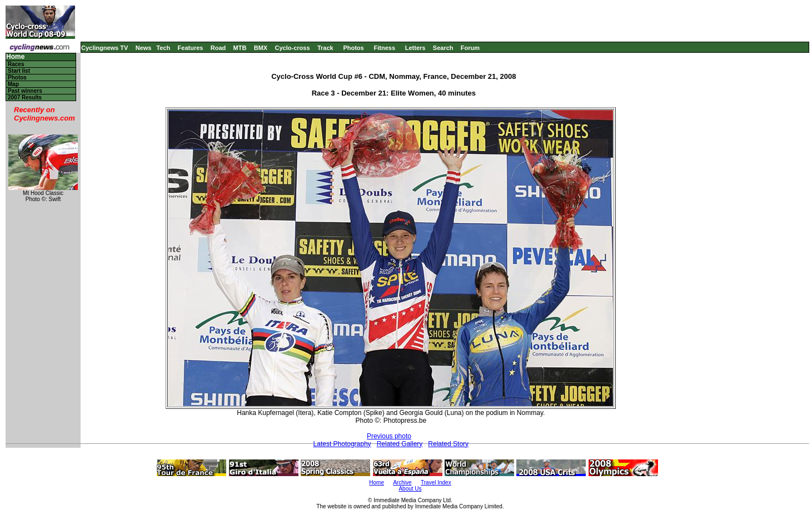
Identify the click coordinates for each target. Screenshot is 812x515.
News (144, 48)
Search (443, 48)
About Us (410, 489)
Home (15, 57)
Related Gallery (400, 444)
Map (13, 84)
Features (191, 48)
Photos (353, 48)
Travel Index (436, 482)
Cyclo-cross (293, 48)
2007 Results (25, 97)
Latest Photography (342, 444)
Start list (19, 71)
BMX (261, 48)
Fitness (384, 48)
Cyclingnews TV (104, 48)
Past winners (25, 91)
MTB (240, 48)
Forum (470, 48)
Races (16, 64)
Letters (415, 48)
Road (218, 48)
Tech (163, 48)
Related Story (448, 444)
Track (325, 48)
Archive (402, 482)
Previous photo (389, 436)
